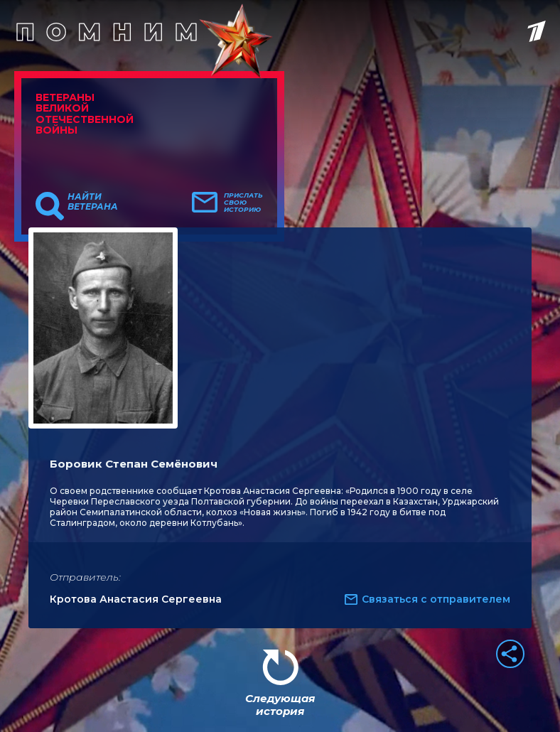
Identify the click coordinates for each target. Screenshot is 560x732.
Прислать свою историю (243, 203)
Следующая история (280, 705)
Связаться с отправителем (436, 599)
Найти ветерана (93, 202)
